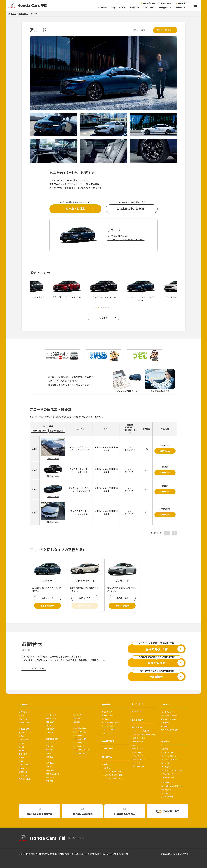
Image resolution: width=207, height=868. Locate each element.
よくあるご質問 (167, 797)
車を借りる (134, 8)
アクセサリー (107, 733)
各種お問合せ (166, 790)
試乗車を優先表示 (39, 431)
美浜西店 (22, 750)
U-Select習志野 (80, 739)
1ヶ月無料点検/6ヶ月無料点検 (144, 734)
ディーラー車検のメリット (143, 731)
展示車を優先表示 (57, 431)
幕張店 (21, 758)
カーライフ (180, 8)
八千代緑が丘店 (25, 779)
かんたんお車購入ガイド (111, 723)
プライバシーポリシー (170, 774)
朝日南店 (50, 781)
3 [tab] (103, 308)
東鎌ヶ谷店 (50, 750)
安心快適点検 (138, 742)
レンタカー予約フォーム (114, 779)
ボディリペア (138, 756)
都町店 (21, 733)
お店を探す (102, 8)
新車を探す (23, 14)
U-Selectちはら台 (80, 753)
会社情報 (165, 749)
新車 (113, 8)
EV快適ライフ (166, 726)
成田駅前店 (50, 729)
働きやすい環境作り (169, 756)
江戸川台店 (50, 743)
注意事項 (103, 318)
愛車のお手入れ (137, 752)
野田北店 (50, 757)
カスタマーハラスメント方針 (172, 770)
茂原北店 (77, 718)
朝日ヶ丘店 (23, 754)
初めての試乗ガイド (109, 726)
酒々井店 (50, 725)
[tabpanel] (103, 289)
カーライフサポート (169, 712)
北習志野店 (23, 775)
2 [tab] (101, 308)
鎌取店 (49, 767)
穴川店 (21, 761)
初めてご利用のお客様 (170, 730)
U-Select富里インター (82, 750)
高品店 (21, 736)
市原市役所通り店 (53, 774)
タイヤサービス (139, 759)
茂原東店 (77, 722)
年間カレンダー (25, 723)
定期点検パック (137, 749)
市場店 (21, 768)
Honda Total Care (169, 719)
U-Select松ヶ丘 (80, 732)
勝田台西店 (50, 722)
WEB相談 (165, 793)
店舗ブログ (23, 716)
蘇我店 (21, 747)
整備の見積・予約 (138, 767)
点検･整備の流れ (138, 727)
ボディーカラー (140, 30)
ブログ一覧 (23, 719)
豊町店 (49, 753)
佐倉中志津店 (51, 718)
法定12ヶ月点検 (139, 738)
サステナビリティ (168, 753)
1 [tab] (99, 308)
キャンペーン (149, 8)
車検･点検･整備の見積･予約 (172, 786)
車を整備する (165, 8)
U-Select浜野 (79, 735)
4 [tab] (106, 308)
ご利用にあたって (168, 778)
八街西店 (50, 733)
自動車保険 (165, 723)
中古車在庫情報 (108, 749)
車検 (135, 745)
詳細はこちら (53, 459)
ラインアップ (107, 712)
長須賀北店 (50, 777)
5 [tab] (108, 308)
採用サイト (165, 763)
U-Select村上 (79, 743)
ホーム (13, 14)
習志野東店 (23, 772)
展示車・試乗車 (164, 30)
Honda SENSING (109, 730)
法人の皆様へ (166, 767)
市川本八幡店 (24, 765)
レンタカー (108, 768)
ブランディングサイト (170, 760)
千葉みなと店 (24, 740)
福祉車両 (105, 719)
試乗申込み (165, 452)
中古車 (122, 8)
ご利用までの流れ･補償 (114, 775)
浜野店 (21, 743)
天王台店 (50, 746)
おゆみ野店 (50, 770)
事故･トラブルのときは (170, 716)
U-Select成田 (79, 746)
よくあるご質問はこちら (33, 670)
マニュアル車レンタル (113, 771)
